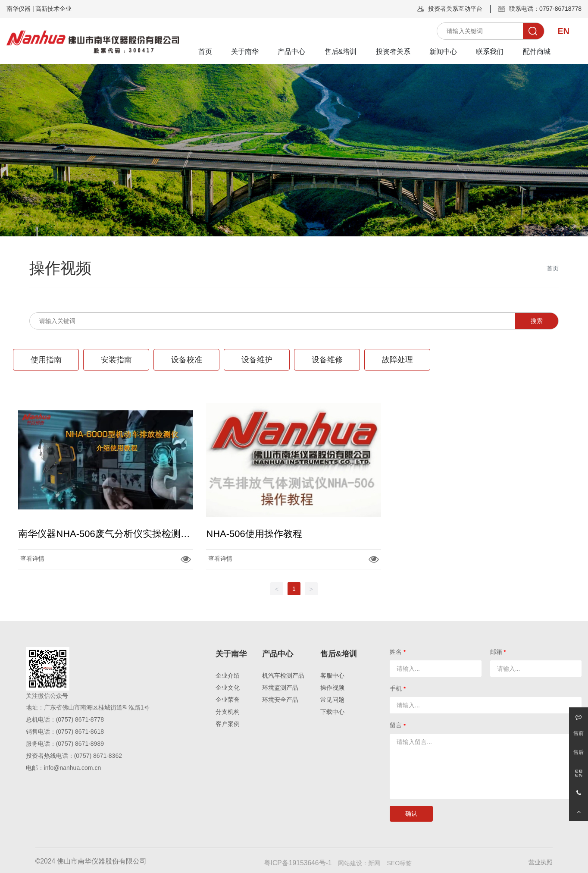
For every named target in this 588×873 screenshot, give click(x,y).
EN (563, 31)
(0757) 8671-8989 (80, 744)
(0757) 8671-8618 (80, 732)
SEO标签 (399, 863)
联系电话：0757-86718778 (545, 9)
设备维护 (257, 360)
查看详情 (32, 559)
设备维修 (327, 360)
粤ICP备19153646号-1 (298, 863)
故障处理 (397, 360)
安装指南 (116, 360)
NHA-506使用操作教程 (254, 534)
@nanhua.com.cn (77, 768)
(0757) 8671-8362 (98, 756)
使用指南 (46, 360)
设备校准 (187, 360)
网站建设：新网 (359, 863)
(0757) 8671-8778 (80, 719)
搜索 (537, 321)
